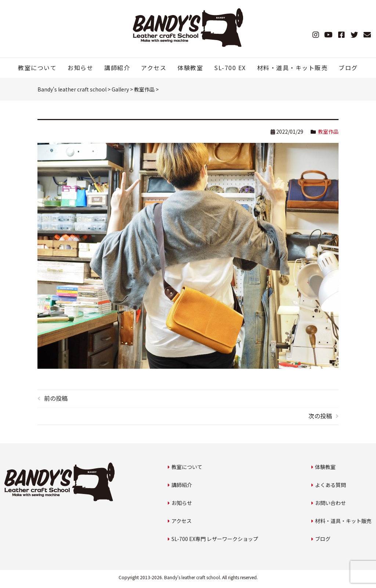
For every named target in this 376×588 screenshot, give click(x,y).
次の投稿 (320, 416)
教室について (37, 68)
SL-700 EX (230, 68)
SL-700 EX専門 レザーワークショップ (215, 539)
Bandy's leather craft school (192, 577)
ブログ (348, 68)
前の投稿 (56, 398)
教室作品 (328, 131)
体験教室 (190, 68)
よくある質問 (330, 485)
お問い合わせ (330, 503)
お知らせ (80, 68)
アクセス (154, 68)
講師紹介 (117, 68)
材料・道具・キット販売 (292, 68)
